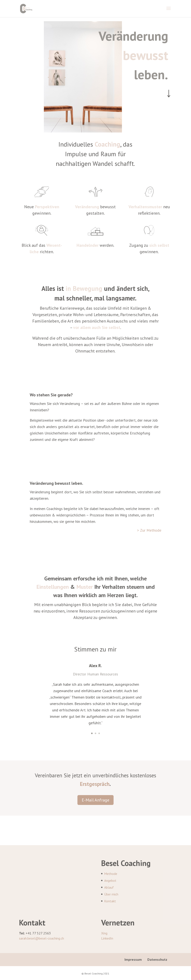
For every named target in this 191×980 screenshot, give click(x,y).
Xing (104, 933)
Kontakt (110, 901)
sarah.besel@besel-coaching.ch (41, 938)
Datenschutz (157, 959)
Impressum (133, 959)
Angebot (110, 880)
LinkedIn (107, 938)
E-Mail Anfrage (95, 800)
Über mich (111, 894)
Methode (111, 874)
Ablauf (109, 887)
